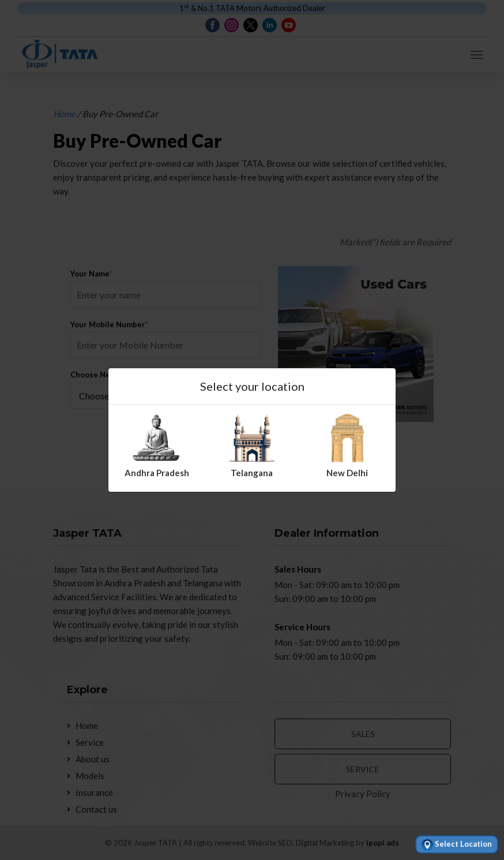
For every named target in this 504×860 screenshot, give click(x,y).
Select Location (457, 845)
